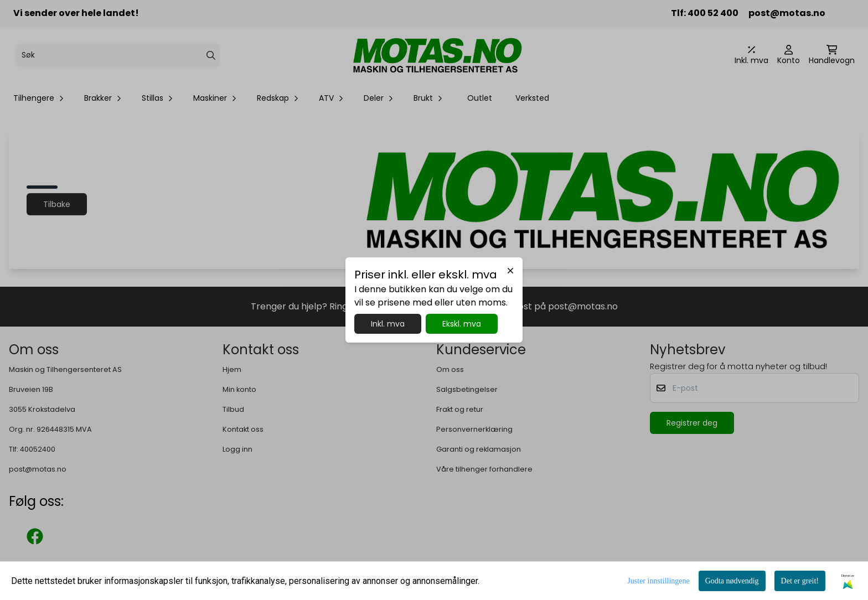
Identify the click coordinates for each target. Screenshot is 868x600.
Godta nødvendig (732, 581)
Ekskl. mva (462, 324)
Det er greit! (800, 581)
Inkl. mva (388, 324)
